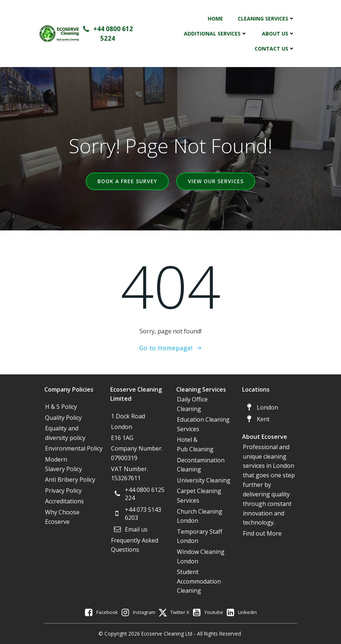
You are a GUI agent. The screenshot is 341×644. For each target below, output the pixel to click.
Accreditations (64, 501)
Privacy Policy (63, 491)
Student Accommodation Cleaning (199, 581)
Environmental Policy (74, 448)
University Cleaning (204, 480)
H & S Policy (61, 407)
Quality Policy (63, 418)
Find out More (262, 533)
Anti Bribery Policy (70, 480)
